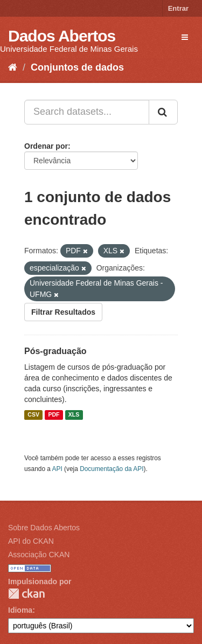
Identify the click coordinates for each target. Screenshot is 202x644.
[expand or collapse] (185, 37)
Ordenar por (46, 146)
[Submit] (163, 112)
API (57, 469)
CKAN (26, 594)
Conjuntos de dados (77, 67)
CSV (33, 415)
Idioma (20, 610)
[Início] (13, 67)
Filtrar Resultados (63, 312)
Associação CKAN (39, 555)
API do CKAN (31, 541)
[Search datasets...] (87, 112)
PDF (54, 415)
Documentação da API (112, 469)
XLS (74, 415)
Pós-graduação (55, 351)
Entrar (178, 8)
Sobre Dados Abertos (44, 528)
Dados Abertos (62, 36)
